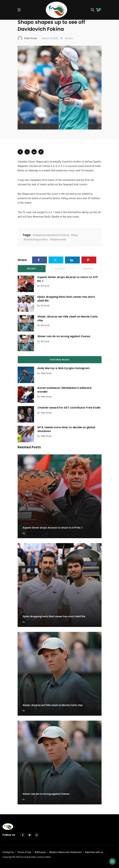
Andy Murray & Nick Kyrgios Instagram (63, 368)
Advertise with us (94, 852)
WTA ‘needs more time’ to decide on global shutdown (66, 429)
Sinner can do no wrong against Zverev (64, 336)
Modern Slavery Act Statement (66, 852)
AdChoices (40, 852)
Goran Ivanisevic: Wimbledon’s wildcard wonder (64, 390)
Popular (60, 269)
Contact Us (8, 852)
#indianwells (58, 240)
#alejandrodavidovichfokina (51, 235)
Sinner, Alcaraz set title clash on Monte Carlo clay (68, 319)
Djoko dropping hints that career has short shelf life (66, 299)
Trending (87, 269)
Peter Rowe (46, 373)
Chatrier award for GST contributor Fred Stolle (69, 408)
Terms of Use (24, 852)
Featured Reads (60, 360)
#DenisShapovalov (36, 240)
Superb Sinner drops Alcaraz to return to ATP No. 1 (68, 279)
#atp (74, 235)
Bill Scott (45, 286)
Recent (32, 269)
